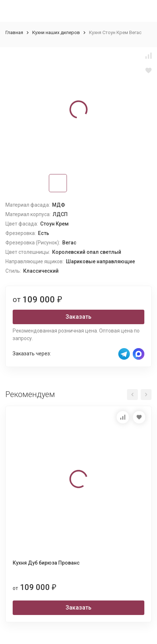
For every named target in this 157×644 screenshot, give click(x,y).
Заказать (78, 317)
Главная (14, 32)
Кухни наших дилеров (56, 32)
